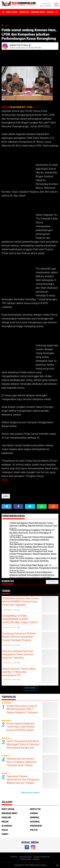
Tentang (14, 857)
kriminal (35, 817)
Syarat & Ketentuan (42, 857)
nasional (35, 822)
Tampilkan (52, 582)
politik (34, 830)
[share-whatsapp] (42, 506)
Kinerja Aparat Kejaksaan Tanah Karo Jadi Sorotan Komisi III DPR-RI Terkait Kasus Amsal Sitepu (21, 728)
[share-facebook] (18, 506)
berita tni (24, 12)
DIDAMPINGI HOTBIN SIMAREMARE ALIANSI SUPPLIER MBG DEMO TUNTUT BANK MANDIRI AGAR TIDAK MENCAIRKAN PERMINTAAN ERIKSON (20, 624)
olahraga (7, 826)
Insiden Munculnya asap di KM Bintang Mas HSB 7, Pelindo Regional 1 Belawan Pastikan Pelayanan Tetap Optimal (22, 713)
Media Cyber (26, 859)
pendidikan (36, 826)
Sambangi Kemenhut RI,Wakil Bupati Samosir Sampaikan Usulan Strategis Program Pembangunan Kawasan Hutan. (20, 638)
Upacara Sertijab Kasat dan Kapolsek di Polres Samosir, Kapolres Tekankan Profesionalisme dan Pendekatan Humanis (21, 658)
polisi (7, 25)
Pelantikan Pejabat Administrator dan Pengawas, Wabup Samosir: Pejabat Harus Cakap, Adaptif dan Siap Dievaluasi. (23, 783)
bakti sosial (12, 12)
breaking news (38, 12)
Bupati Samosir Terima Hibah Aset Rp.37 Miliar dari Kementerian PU (19, 672)
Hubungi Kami (25, 857)
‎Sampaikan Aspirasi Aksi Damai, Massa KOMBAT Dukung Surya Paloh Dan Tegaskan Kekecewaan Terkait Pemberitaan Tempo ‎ (21, 605)
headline (6, 817)
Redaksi (36, 859)
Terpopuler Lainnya (30, 793)
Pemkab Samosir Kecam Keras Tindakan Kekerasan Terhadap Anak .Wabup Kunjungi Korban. (22, 764)
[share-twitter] (30, 506)
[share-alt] (7, 506)
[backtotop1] (57, 865)
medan (5, 822)
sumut (5, 834)
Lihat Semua (30, 688)
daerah (50, 12)
